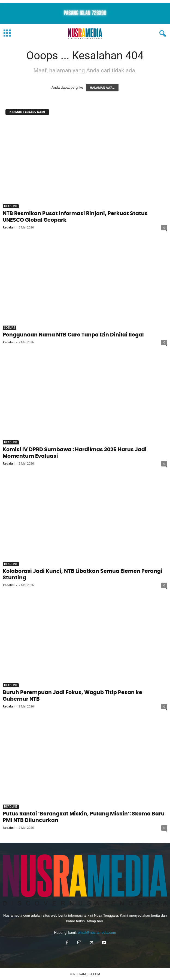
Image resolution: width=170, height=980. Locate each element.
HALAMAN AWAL (102, 88)
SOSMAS (10, 327)
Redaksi (9, 227)
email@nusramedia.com (97, 933)
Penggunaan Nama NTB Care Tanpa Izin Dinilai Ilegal (73, 335)
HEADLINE (11, 206)
